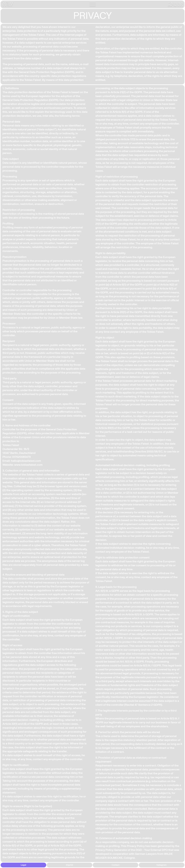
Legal (23, 865)
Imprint (70, 865)
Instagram (162, 865)
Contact (115, 865)
